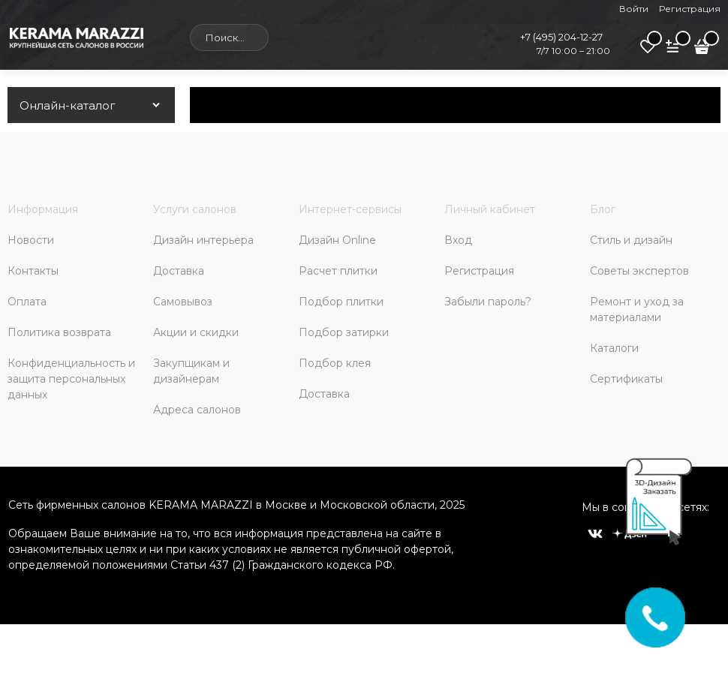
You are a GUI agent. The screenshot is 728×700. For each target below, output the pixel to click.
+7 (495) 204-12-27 (561, 37)
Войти (634, 9)
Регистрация (690, 9)
